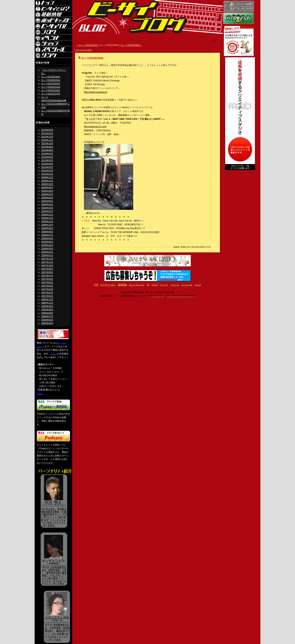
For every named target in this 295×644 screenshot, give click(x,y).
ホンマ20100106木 (51, 77)
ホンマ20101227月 (51, 94)
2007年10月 (47, 266)
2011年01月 (47, 133)
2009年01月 (47, 215)
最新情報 (122, 285)
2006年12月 (47, 299)
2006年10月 (47, 306)
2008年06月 (47, 238)
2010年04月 (47, 164)
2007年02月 (47, 293)
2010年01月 (47, 174)
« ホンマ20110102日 (87, 45)
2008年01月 (47, 255)
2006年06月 (47, 320)
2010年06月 (47, 157)
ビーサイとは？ (108, 285)
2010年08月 (47, 150)
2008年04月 (47, 245)
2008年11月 (47, 222)
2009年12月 (47, 177)
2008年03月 (47, 249)
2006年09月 (47, 310)
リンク (198, 285)
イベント (164, 285)
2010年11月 (47, 140)
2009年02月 (47, 211)
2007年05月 (47, 283)
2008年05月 (47, 242)
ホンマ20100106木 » (131, 45)
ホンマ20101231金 (51, 87)
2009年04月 (47, 205)
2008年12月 (47, 218)
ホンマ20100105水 (51, 80)
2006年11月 (47, 303)
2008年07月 (47, 235)
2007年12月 (47, 259)
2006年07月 (47, 316)
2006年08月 (47, 313)
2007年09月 (47, 269)
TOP (96, 285)
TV (148, 285)
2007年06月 (47, 279)
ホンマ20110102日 (51, 84)
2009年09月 (47, 188)
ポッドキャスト (137, 285)
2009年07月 (47, 194)
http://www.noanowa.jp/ (95, 92)
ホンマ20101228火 (51, 90)
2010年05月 (47, 160)
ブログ (155, 285)
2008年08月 (47, 232)
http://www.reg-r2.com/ (95, 127)
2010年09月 (47, 147)
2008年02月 (47, 252)
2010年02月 (47, 171)
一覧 (214, 41)
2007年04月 (47, 286)
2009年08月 (47, 191)
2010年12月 (47, 137)
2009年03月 (47, 208)
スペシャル (187, 285)
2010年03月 (47, 167)
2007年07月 (47, 276)
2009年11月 (47, 181)
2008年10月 (47, 225)
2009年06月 (47, 198)
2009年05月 (47, 201)
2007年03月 (47, 289)
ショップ (175, 285)
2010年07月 (47, 154)
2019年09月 (47, 130)
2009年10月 (47, 184)
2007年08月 (47, 272)
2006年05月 (47, 323)
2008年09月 (47, 228)
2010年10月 (47, 144)
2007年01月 (47, 296)
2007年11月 (47, 262)
